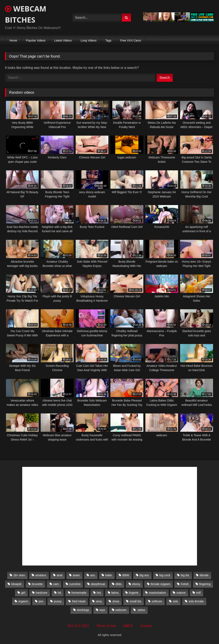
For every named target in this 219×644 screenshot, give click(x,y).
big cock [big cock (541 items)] (165, 575)
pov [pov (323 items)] (41, 601)
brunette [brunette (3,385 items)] (37, 584)
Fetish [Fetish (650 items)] (185, 584)
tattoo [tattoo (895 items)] (141, 610)
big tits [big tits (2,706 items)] (185, 575)
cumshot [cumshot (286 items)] (75, 584)
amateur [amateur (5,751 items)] (41, 575)
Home (13, 40)
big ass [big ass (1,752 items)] (144, 575)
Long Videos (89, 40)
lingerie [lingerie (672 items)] (134, 593)
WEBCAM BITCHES (26, 14)
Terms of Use (106, 626)
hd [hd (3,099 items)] (59, 593)
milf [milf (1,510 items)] (198, 593)
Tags (108, 40)
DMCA (128, 626)
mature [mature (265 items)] (181, 593)
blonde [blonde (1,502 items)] (204, 575)
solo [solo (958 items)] (175, 601)
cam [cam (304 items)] (56, 584)
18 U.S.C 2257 (78, 626)
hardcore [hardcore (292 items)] (41, 593)
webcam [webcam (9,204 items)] (121, 610)
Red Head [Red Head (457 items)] (79, 601)
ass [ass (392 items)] (93, 575)
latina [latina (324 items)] (115, 593)
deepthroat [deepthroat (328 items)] (98, 584)
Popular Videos (36, 40)
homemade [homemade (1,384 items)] (79, 593)
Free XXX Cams (131, 40)
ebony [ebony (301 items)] (136, 584)
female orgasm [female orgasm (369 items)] (160, 584)
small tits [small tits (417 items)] (136, 601)
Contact (146, 626)
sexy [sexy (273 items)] (99, 601)
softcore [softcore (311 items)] (157, 601)
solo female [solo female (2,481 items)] (196, 601)
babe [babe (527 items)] (109, 575)
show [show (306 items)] (116, 601)
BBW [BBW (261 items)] (126, 575)
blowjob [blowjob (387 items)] (16, 584)
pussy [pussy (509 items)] (58, 601)
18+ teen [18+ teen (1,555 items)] (19, 575)
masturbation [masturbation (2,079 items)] (157, 593)
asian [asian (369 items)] (76, 575)
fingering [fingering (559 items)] (205, 584)
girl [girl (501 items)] (23, 593)
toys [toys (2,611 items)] (102, 610)
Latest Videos (63, 40)
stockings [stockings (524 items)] (83, 610)
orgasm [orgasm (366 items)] (23, 601)
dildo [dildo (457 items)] (118, 584)
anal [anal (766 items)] (60, 575)
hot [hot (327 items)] (99, 593)
